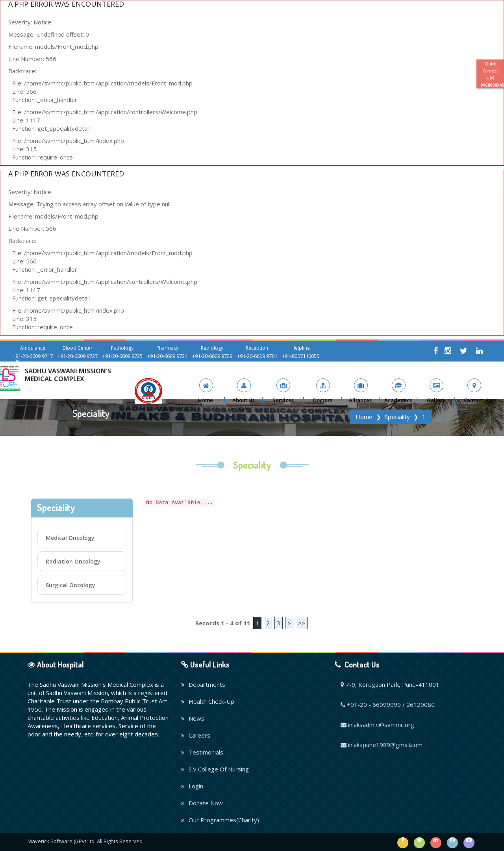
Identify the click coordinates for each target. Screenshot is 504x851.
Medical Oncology (70, 538)
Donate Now (202, 803)
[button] (244, 391)
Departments (203, 684)
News (193, 718)
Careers (196, 735)
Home (364, 417)
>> (302, 623)
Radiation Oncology (73, 561)
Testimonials (202, 752)
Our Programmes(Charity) (220, 820)
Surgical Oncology (70, 585)
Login (192, 786)
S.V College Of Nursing (215, 769)
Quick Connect (492, 74)
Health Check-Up (208, 701)
